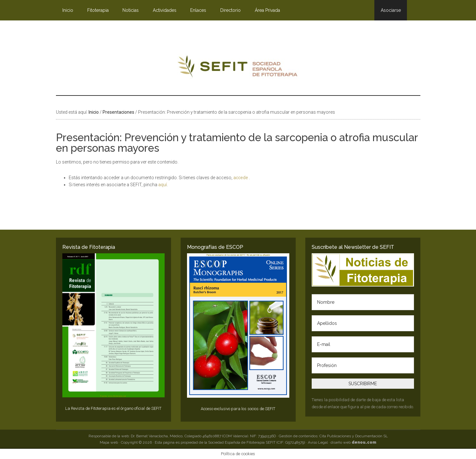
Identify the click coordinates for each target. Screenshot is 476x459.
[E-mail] (363, 344)
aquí (163, 185)
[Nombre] (363, 302)
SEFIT (238, 68)
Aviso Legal (318, 442)
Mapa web (109, 442)
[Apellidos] (363, 323)
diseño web (353, 442)
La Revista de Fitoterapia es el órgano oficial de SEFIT (113, 408)
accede (241, 178)
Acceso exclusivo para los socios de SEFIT (238, 409)
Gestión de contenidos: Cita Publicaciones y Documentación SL (333, 436)
